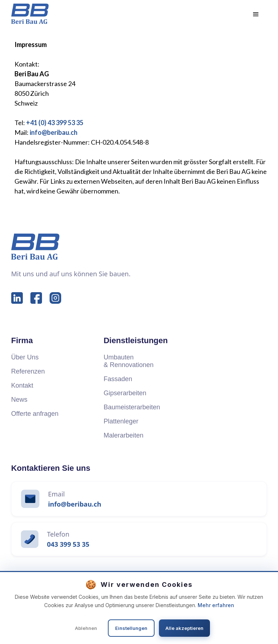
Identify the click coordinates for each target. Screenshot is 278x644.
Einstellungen (131, 628)
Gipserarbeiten (125, 393)
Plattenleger (121, 421)
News (19, 400)
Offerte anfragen (35, 414)
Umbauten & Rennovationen (129, 361)
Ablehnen (86, 628)
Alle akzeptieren (184, 628)
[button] (256, 14)
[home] (30, 14)
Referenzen (28, 371)
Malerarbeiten (123, 435)
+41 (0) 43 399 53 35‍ (55, 123)
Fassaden (118, 379)
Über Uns (25, 357)
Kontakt (22, 385)
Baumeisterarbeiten (132, 407)
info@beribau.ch (54, 132)
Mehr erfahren (216, 605)
